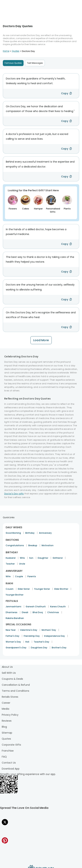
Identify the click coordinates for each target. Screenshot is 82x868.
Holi (27, 642)
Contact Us (9, 763)
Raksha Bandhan (15, 618)
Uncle (22, 564)
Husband (11, 558)
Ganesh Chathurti (36, 607)
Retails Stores (10, 697)
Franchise (8, 751)
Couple (19, 576)
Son (31, 558)
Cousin (10, 589)
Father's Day (12, 636)
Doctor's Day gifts (14, 494)
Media (5, 709)
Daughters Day (39, 648)
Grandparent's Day (16, 648)
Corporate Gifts (11, 745)
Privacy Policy (10, 715)
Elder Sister (24, 589)
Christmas (53, 612)
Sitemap (7, 733)
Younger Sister (42, 589)
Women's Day (13, 642)
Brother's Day (59, 648)
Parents (32, 576)
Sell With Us (9, 673)
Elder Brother (61, 589)
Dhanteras (12, 612)
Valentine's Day (29, 630)
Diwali (25, 612)
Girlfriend (58, 558)
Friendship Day (32, 636)
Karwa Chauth (58, 607)
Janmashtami (13, 607)
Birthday (30, 533)
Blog (4, 727)
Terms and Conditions (15, 691)
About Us (7, 667)
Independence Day (54, 636)
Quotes (6, 739)
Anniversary (45, 533)
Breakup (33, 545)
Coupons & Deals (12, 679)
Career (6, 703)
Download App (11, 769)
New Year (11, 630)
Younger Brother (15, 595)
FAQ (4, 757)
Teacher (10, 564)
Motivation (48, 545)
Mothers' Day (49, 630)
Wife (22, 558)
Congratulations (15, 545)
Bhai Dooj (38, 612)
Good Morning (13, 533)
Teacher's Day (41, 642)
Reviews (7, 721)
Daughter (43, 558)
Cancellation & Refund (16, 685)
